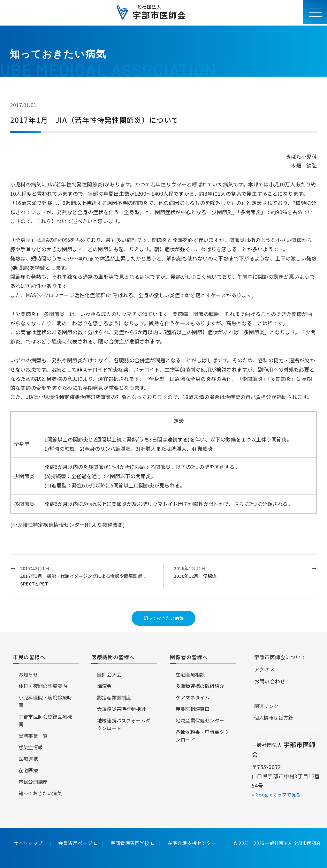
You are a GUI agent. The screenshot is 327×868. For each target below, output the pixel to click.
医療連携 (28, 759)
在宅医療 (28, 770)
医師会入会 (109, 674)
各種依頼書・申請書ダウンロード (202, 736)
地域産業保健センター (200, 720)
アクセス (264, 669)
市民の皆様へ (29, 657)
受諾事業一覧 (33, 736)
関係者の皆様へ (189, 657)
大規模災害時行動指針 (121, 709)
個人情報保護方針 (274, 717)
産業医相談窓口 (193, 709)
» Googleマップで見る (276, 795)
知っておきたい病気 (164, 618)
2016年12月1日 (240, 573)
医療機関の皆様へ (113, 657)
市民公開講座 (33, 782)
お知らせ (28, 674)
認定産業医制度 (114, 697)
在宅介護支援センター (192, 843)
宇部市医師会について (280, 657)
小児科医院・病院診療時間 (45, 701)
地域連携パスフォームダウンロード (124, 724)
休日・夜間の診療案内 (43, 686)
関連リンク (266, 706)
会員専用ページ (75, 843)
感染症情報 (31, 747)
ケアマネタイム (193, 697)
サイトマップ (28, 843)
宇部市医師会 (159, 13)
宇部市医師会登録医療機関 (45, 720)
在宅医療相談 (190, 674)
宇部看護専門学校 (130, 843)
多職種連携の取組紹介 (200, 686)
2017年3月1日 (87, 576)
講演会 (104, 686)
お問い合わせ (270, 681)
